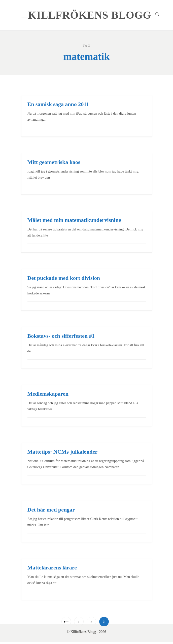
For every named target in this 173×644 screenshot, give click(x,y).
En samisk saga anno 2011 (58, 104)
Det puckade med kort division (64, 278)
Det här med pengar (51, 510)
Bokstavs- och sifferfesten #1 (61, 336)
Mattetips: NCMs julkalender (63, 452)
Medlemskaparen (48, 394)
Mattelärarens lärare (52, 568)
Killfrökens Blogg (90, 15)
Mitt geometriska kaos (54, 162)
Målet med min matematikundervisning (74, 220)
